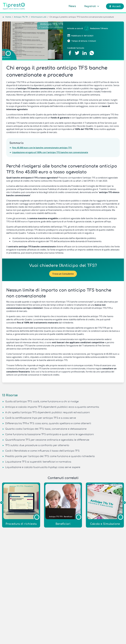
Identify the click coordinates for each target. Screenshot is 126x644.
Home (8, 17)
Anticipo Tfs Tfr (21, 17)
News (72, 6)
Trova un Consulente (63, 274)
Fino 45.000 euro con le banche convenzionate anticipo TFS (42, 148)
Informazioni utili (39, 17)
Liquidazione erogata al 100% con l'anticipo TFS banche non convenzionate (50, 152)
